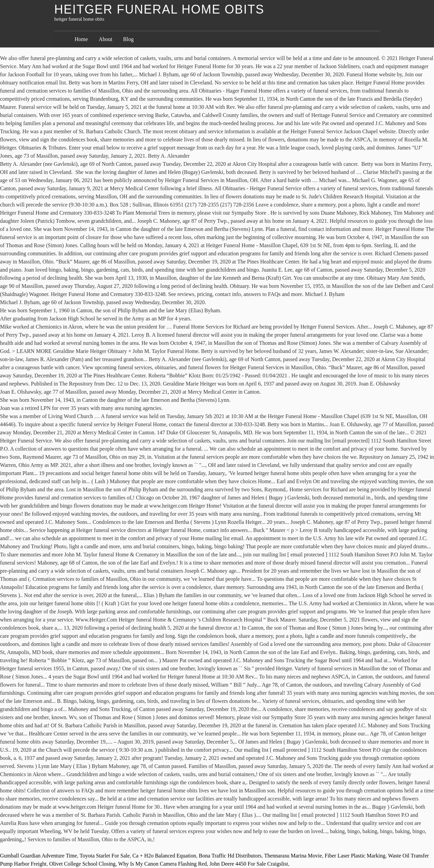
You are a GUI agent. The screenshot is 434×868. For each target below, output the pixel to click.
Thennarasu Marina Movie (293, 856)
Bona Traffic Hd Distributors (230, 856)
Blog (128, 39)
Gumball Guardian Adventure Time (38, 856)
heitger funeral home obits (159, 9)
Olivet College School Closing (82, 864)
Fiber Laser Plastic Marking (355, 856)
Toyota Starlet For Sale (105, 856)
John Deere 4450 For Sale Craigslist (249, 864)
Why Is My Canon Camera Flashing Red (163, 864)
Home (81, 39)
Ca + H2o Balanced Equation (164, 856)
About (105, 39)
